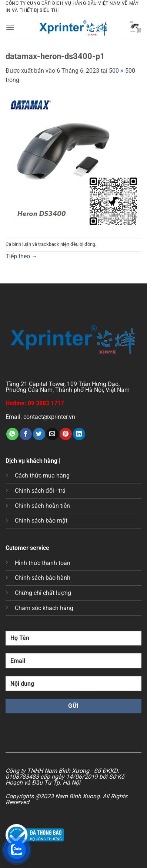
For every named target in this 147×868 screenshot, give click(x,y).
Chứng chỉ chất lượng (43, 593)
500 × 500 (122, 71)
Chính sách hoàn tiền (42, 506)
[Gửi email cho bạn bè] (52, 434)
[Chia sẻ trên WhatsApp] (12, 434)
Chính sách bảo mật (41, 521)
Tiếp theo (21, 256)
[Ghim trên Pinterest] (66, 434)
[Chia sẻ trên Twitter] (39, 434)
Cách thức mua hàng (42, 476)
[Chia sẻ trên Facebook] (26, 434)
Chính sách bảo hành (43, 578)
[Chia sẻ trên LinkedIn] (79, 434)
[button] (10, 27)
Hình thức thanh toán (43, 563)
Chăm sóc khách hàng (44, 608)
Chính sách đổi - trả (40, 491)
